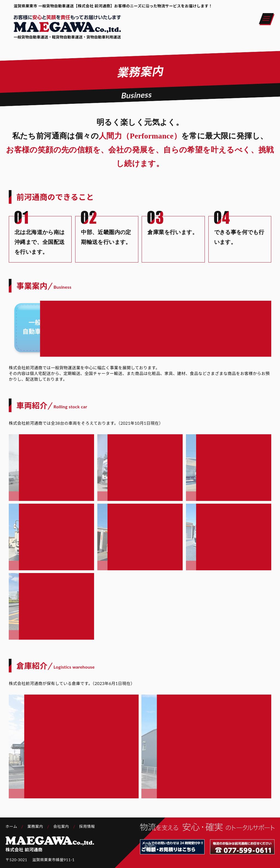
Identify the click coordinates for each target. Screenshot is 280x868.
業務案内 (35, 826)
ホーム (11, 826)
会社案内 (61, 826)
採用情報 (87, 826)
